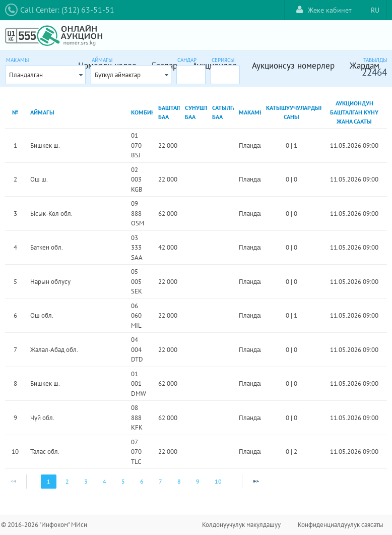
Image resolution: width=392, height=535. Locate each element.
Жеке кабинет (324, 10)
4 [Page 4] (105, 481)
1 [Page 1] (49, 481)
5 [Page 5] (123, 481)
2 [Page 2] (67, 481)
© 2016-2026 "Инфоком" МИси (44, 525)
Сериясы (223, 60)
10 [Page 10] (218, 481)
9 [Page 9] (198, 481)
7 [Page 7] (160, 481)
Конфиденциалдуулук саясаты (341, 525)
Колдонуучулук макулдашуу (241, 525)
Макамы (17, 60)
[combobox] (45, 75)
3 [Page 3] (86, 481)
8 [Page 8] (179, 481)
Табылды (375, 60)
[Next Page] (256, 482)
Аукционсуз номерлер (293, 66)
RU (375, 10)
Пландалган (26, 75)
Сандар (187, 60)
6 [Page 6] (142, 481)
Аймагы (102, 60)
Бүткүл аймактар (118, 75)
